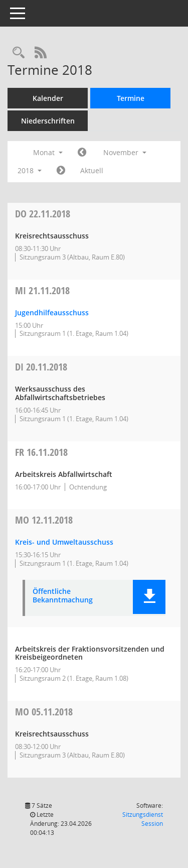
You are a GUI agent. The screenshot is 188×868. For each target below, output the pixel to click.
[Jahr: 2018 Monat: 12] (61, 171)
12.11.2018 (44, 520)
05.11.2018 (44, 712)
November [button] (125, 152)
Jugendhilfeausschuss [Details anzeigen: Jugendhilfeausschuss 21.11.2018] (52, 313)
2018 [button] (30, 170)
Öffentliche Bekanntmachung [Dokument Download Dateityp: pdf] (63, 596)
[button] (149, 597)
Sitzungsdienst (143, 819)
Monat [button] (48, 152)
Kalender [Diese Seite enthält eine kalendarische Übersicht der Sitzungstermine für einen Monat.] (48, 98)
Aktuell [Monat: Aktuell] (92, 170)
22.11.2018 (43, 214)
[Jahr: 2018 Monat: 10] (82, 153)
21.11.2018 (42, 290)
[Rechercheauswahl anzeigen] (19, 53)
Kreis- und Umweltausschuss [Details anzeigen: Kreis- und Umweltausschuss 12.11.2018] (64, 542)
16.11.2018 (41, 452)
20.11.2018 (41, 367)
